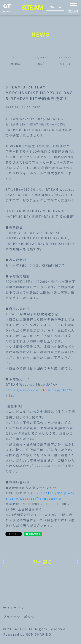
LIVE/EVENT (40, 57)
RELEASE (65, 57)
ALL (16, 57)
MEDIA (16, 64)
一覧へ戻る (40, 562)
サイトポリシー (15, 608)
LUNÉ (40, 64)
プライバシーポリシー (21, 617)
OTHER (65, 64)
